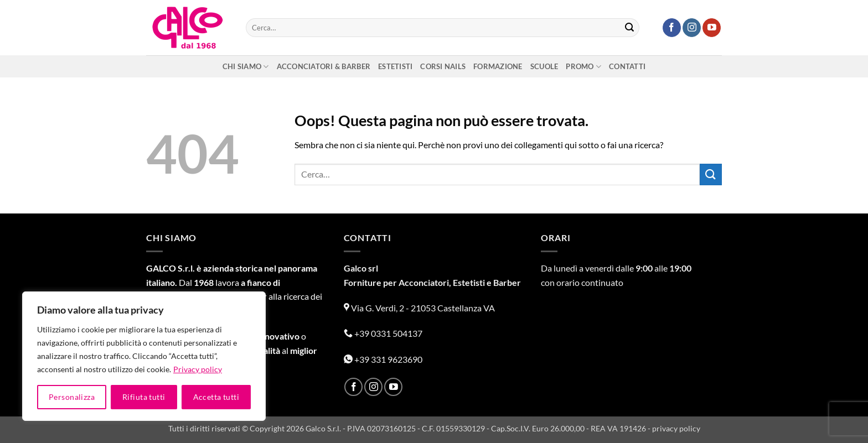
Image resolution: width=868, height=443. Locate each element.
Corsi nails (443, 66)
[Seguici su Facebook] (672, 28)
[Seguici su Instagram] (692, 28)
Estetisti (395, 66)
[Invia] (629, 28)
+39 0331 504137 (383, 333)
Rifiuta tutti (144, 397)
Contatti (627, 66)
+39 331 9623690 (383, 359)
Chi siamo (246, 67)
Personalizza (72, 397)
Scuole (544, 66)
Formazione (498, 66)
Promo (583, 67)
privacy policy (676, 428)
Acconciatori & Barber (324, 66)
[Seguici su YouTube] (712, 28)
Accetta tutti (216, 397)
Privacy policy (198, 369)
